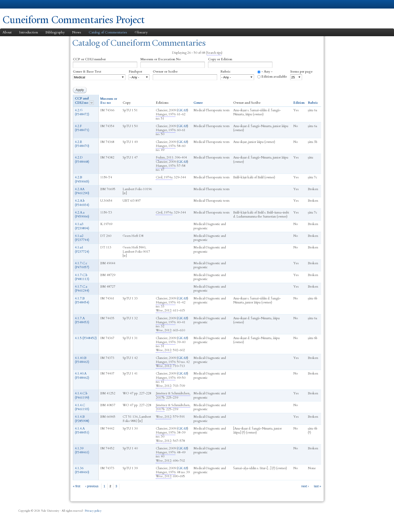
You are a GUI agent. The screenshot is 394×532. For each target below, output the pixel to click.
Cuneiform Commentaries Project (74, 20)
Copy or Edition (220, 59)
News (77, 32)
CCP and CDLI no (84, 101)
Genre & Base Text (87, 72)
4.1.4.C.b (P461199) (82, 395)
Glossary (141, 32)
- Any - (267, 72)
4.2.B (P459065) (82, 179)
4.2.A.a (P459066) (82, 215)
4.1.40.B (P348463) (82, 360)
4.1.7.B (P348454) (82, 300)
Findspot (135, 72)
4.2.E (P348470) (82, 144)
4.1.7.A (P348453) (82, 320)
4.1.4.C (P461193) (82, 407)
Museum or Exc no (109, 101)
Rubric (226, 72)
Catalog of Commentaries (108, 32)
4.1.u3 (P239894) (82, 226)
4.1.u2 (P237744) (82, 238)
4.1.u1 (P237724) (82, 249)
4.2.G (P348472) (82, 112)
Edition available (274, 77)
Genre (198, 103)
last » (317, 486)
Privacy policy (93, 511)
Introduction (29, 32)
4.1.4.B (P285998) (82, 419)
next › (305, 486)
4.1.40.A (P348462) (82, 376)
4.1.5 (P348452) (86, 338)
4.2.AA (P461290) (82, 191)
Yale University (17, 4)
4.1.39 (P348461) (82, 450)
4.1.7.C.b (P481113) (82, 277)
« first (77, 486)
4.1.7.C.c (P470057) (82, 265)
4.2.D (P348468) (82, 159)
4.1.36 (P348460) (82, 470)
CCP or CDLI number (89, 59)
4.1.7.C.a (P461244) (82, 289)
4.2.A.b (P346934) (82, 203)
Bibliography (55, 32)
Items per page (301, 72)
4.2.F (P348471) (82, 128)
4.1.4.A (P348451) (82, 431)
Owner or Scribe (165, 72)
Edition (299, 103)
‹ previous (92, 486)
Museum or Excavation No (161, 59)
